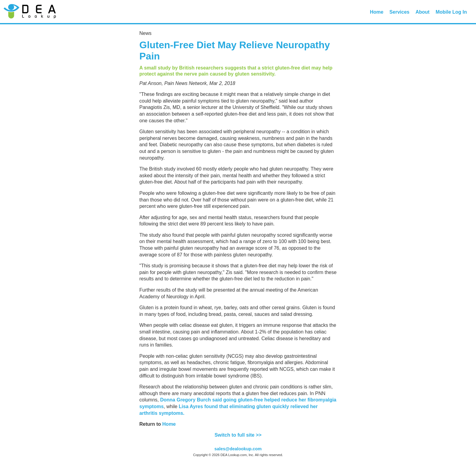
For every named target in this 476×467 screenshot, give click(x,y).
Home (376, 12)
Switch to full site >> (238, 435)
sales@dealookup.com (238, 449)
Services (399, 12)
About (423, 12)
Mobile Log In (451, 12)
